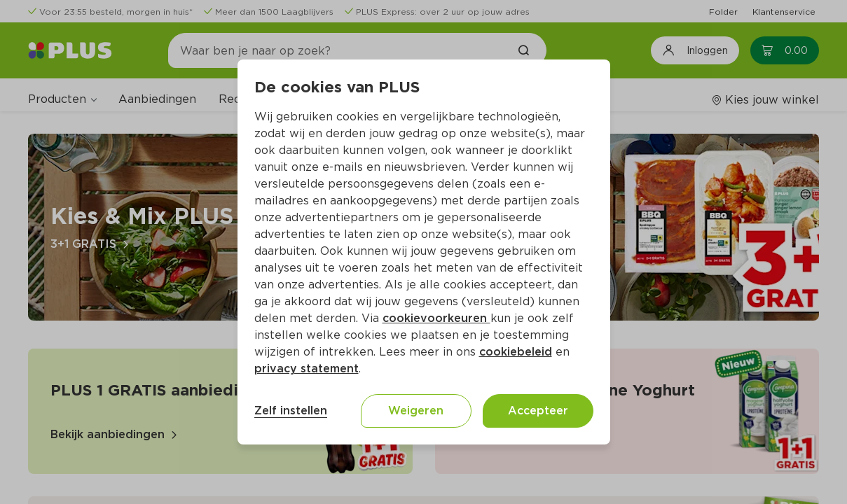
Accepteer (538, 411)
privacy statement (307, 369)
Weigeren (416, 411)
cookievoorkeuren (436, 318)
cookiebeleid (516, 352)
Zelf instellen (291, 411)
